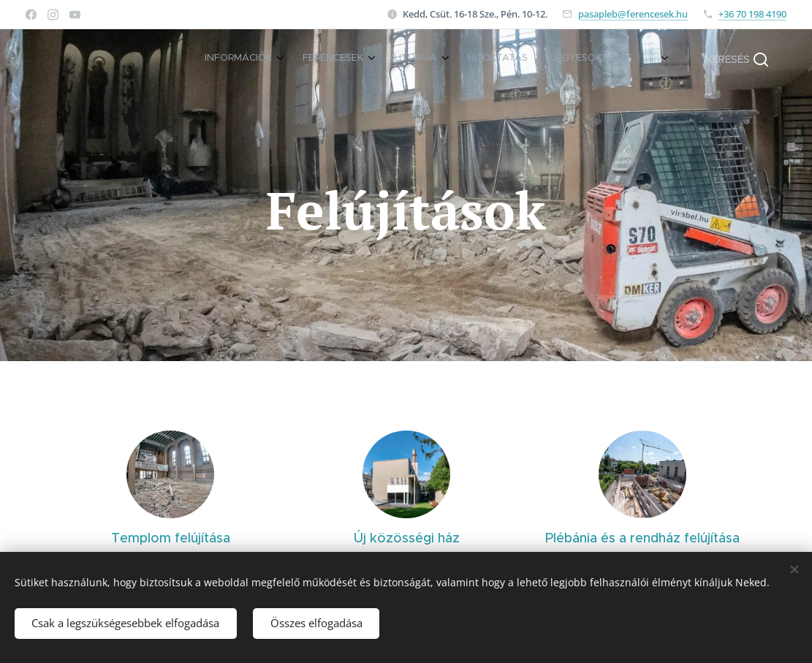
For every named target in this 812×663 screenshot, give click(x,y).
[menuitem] (488, 59)
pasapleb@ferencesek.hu (633, 14)
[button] (737, 59)
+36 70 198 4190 (752, 14)
